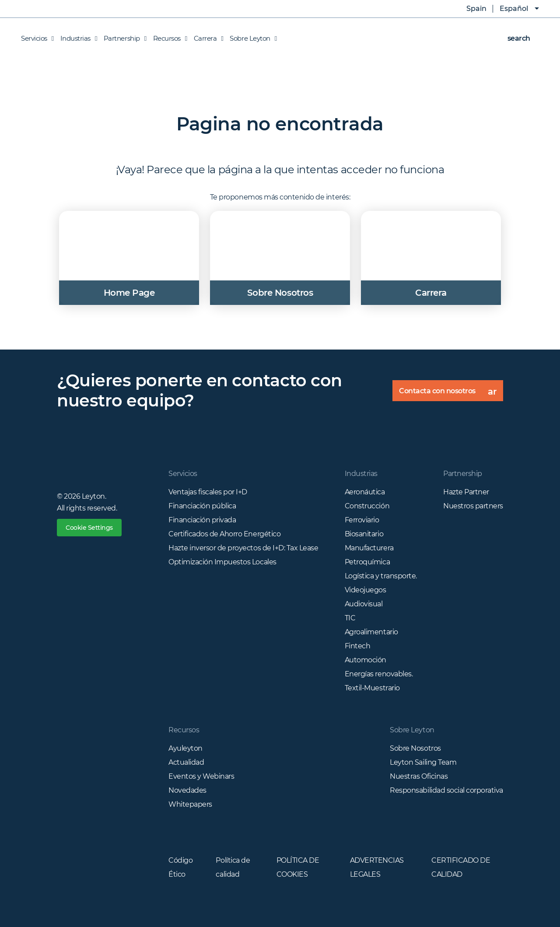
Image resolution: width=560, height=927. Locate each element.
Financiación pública (202, 506)
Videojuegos (366, 590)
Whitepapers (190, 804)
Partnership (123, 38)
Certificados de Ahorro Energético (224, 534)
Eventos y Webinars (201, 776)
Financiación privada (202, 520)
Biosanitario (364, 534)
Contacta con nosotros (451, 394)
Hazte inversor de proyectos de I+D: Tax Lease (243, 548)
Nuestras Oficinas (419, 776)
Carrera (206, 38)
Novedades (187, 790)
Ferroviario (362, 520)
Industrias (77, 38)
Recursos (168, 38)
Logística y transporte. (381, 576)
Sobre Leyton (251, 38)
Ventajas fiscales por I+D (208, 492)
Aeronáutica (365, 492)
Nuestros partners (473, 506)
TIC (350, 618)
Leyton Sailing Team (423, 762)
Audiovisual (364, 604)
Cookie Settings (89, 528)
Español (514, 9)
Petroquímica (367, 562)
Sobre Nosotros (415, 748)
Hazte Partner (466, 492)
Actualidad (186, 762)
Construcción (367, 506)
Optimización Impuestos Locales (222, 562)
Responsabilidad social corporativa (446, 790)
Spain (470, 9)
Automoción (366, 660)
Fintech (358, 646)
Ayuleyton (185, 748)
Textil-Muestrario (372, 688)
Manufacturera (369, 548)
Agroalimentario (371, 632)
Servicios (37, 38)
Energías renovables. (379, 674)
